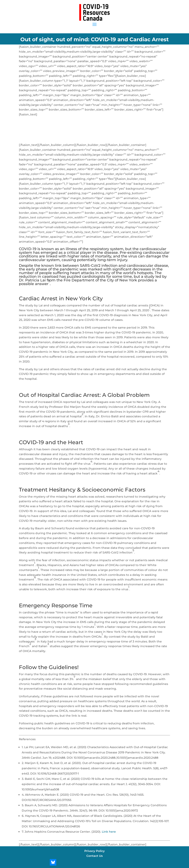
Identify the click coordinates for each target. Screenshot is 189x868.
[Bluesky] (53, 862)
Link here (109, 832)
